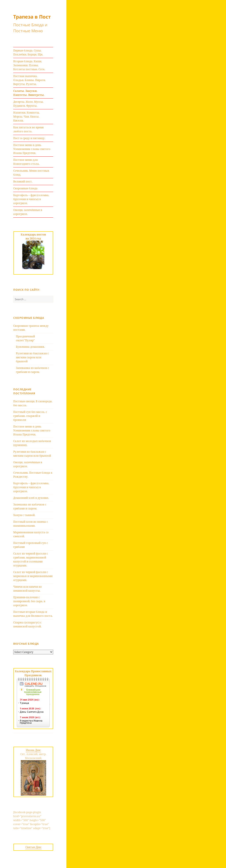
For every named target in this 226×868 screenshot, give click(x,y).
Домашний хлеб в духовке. (31, 498)
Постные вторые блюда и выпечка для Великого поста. (33, 614)
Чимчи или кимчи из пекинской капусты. (27, 589)
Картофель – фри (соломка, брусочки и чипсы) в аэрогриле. (31, 199)
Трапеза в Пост (32, 17)
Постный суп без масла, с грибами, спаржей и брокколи (30, 416)
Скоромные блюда (25, 188)
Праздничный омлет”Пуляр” (25, 338)
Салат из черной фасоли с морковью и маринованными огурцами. (33, 576)
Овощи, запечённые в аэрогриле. (28, 212)
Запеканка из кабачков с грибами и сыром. (32, 370)
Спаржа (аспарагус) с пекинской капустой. (27, 624)
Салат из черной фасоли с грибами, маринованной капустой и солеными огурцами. (31, 559)
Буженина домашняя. (30, 347)
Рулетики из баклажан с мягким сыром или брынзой (32, 357)
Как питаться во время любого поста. (28, 129)
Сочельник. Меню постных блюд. (31, 173)
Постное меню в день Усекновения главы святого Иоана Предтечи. (32, 149)
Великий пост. (23, 181)
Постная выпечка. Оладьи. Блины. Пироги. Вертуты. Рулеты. (29, 80)
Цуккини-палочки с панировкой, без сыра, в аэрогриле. (29, 601)
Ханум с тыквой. (24, 515)
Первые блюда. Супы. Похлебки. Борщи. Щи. (28, 52)
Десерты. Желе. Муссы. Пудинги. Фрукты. (28, 104)
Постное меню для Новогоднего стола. (26, 162)
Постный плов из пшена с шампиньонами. (31, 524)
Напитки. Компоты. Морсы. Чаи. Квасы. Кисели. (26, 117)
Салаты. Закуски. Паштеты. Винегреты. (29, 93)
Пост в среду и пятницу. (29, 138)
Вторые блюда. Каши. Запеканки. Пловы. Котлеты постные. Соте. (29, 65)
